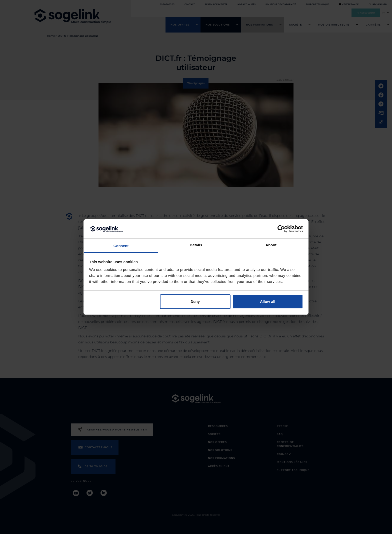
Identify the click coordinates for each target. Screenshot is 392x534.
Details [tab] (196, 245)
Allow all (268, 302)
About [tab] (271, 245)
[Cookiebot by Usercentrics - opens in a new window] (281, 229)
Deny (195, 302)
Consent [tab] (121, 246)
